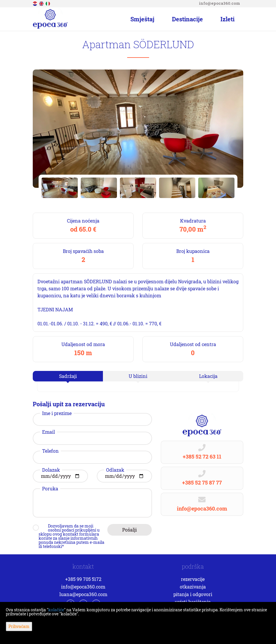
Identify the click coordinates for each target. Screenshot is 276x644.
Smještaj (142, 19)
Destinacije (187, 19)
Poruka (50, 489)
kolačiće (56, 610)
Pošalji (130, 530)
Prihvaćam (19, 626)
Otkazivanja (193, 587)
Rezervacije (193, 579)
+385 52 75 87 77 (202, 482)
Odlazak (115, 470)
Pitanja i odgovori (193, 594)
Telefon (50, 451)
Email (49, 432)
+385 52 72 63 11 (202, 456)
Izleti (227, 19)
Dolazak (51, 470)
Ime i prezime (57, 413)
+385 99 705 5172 (83, 579)
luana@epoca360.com (83, 594)
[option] (60, 188)
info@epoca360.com (220, 3)
